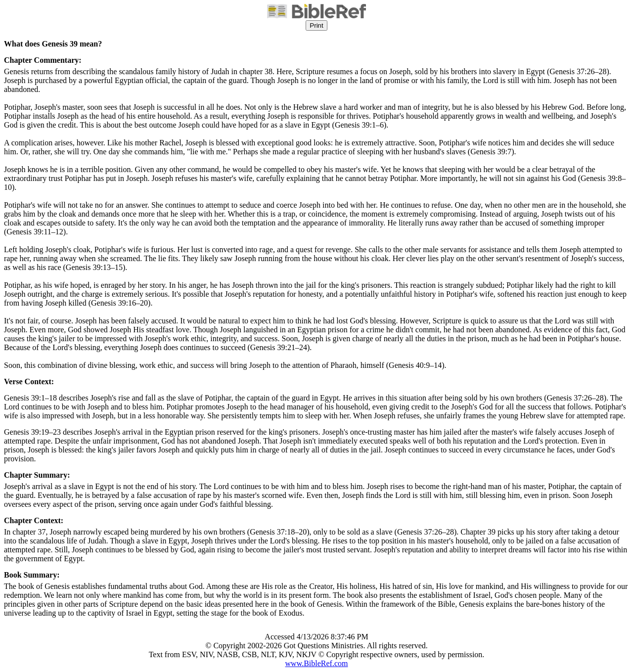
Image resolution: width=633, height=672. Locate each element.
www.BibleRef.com (317, 663)
